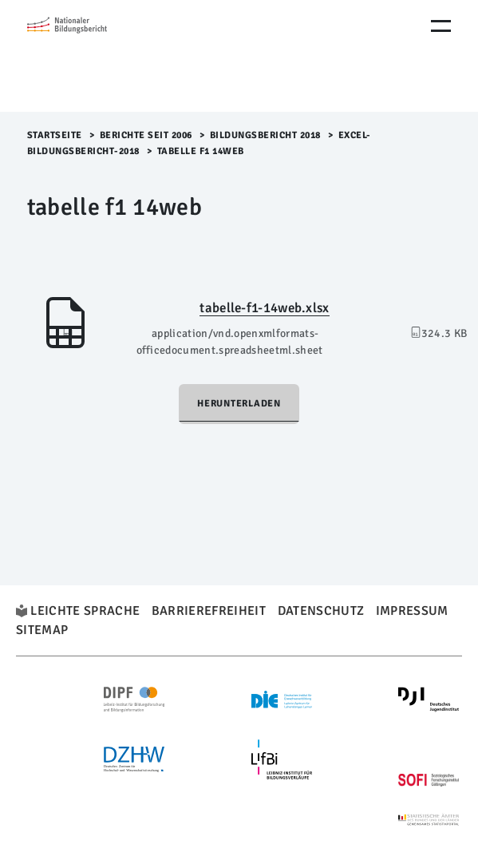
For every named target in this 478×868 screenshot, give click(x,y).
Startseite (55, 135)
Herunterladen (239, 404)
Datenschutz (321, 611)
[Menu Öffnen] (441, 26)
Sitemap (42, 630)
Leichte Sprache (85, 611)
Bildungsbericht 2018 (265, 135)
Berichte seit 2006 (146, 135)
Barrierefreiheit (209, 611)
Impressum (412, 611)
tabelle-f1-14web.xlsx (264, 308)
